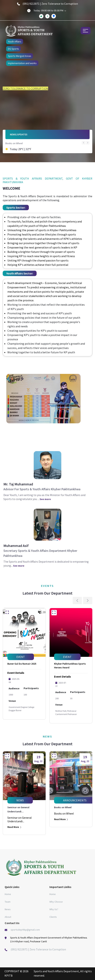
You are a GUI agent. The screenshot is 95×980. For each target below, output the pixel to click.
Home (8, 894)
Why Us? (54, 909)
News (8, 909)
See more (45, 499)
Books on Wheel (14, 143)
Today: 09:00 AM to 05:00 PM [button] (50, 10)
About (8, 917)
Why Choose (56, 902)
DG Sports (13, 49)
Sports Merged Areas (20, 56)
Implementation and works (22, 63)
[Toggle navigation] (86, 31)
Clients (53, 917)
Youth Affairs (15, 42)
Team (8, 902)
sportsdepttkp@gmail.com (25, 930)
